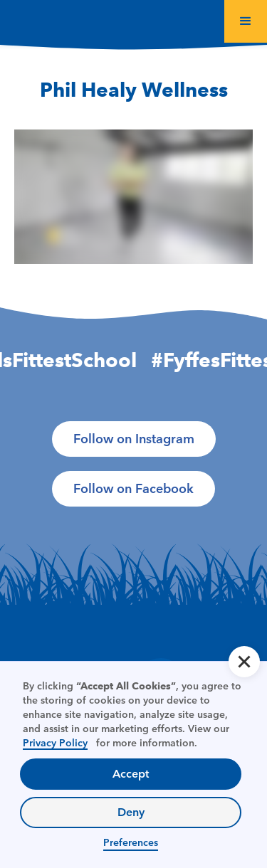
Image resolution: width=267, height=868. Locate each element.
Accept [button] (131, 774)
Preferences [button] (131, 842)
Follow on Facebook (133, 489)
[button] (246, 21)
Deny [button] (131, 812)
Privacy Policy (55, 743)
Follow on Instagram (134, 439)
